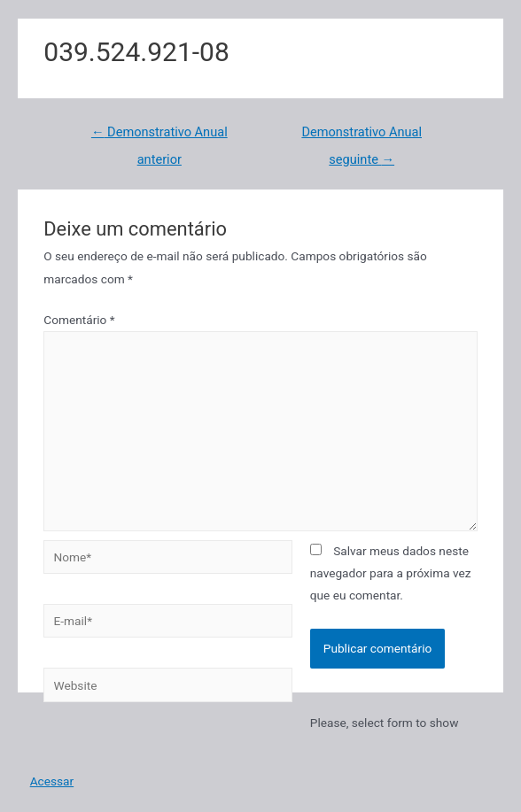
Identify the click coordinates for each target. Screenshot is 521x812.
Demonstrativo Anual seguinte (362, 136)
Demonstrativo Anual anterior (159, 136)
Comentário (79, 320)
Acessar (52, 781)
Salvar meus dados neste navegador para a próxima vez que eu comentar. (391, 573)
